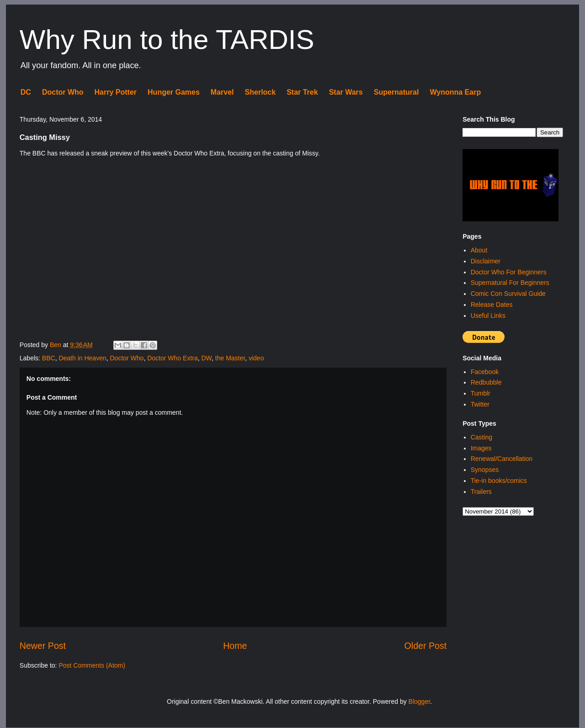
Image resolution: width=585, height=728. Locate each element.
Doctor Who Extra (172, 358)
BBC (49, 358)
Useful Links (488, 316)
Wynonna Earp (455, 92)
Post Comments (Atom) (92, 665)
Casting (481, 437)
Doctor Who (63, 92)
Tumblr (481, 393)
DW (206, 358)
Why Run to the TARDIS (167, 40)
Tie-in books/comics (499, 481)
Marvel (222, 92)
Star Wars (346, 92)
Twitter (480, 404)
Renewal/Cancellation (502, 459)
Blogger (419, 701)
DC (26, 92)
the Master (230, 358)
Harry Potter (116, 92)
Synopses (485, 470)
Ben (56, 345)
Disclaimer (486, 261)
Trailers (481, 492)
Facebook (485, 372)
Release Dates (492, 305)
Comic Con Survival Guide (508, 294)
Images (481, 448)
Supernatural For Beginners (510, 283)
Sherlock (261, 92)
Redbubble (486, 382)
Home (235, 646)
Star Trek (302, 92)
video (256, 358)
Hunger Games (174, 92)
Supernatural (396, 92)
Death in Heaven (82, 358)
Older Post (426, 646)
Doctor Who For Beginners (509, 272)
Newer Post (43, 646)
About (479, 250)
